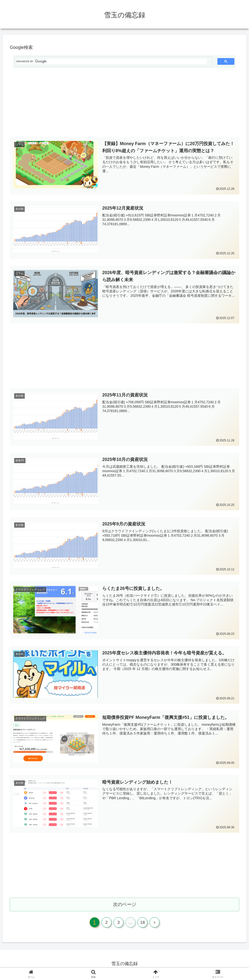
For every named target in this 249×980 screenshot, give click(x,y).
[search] (112, 61)
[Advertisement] (124, 105)
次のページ (125, 905)
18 (144, 924)
